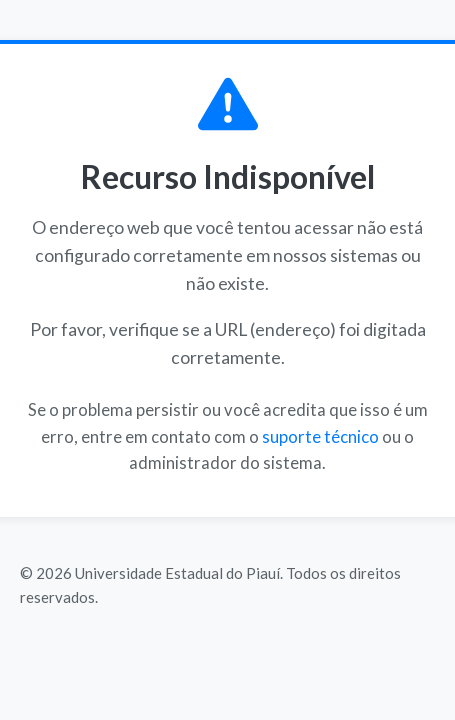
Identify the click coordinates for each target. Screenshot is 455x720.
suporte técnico (320, 437)
